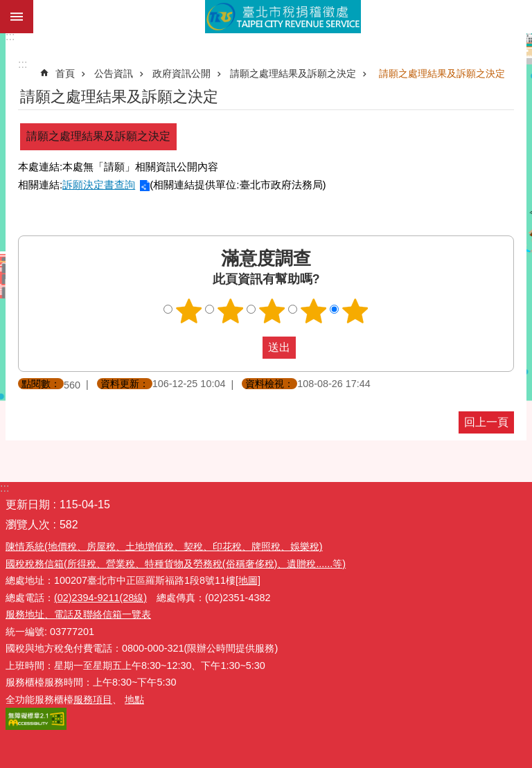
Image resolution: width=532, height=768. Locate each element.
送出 (249, 348)
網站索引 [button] (17, 17)
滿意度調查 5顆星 (355, 311)
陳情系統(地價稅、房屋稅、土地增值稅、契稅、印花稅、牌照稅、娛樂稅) (164, 546)
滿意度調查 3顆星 (272, 311)
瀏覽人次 (28, 525)
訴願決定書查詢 (99, 185)
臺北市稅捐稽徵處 (283, 17)
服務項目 (93, 699)
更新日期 (28, 504)
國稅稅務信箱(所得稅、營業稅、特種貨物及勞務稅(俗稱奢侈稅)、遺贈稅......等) (176, 564)
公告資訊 (114, 73)
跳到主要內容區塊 (7, 7)
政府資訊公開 (181, 73)
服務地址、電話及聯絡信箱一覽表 (78, 614)
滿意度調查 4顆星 (314, 311)
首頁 (65, 73)
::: (10, 36)
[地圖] (248, 580)
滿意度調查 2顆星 (231, 311)
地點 (134, 699)
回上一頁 (486, 422)
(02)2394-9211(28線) (100, 598)
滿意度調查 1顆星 (189, 311)
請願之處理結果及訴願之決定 (293, 73)
